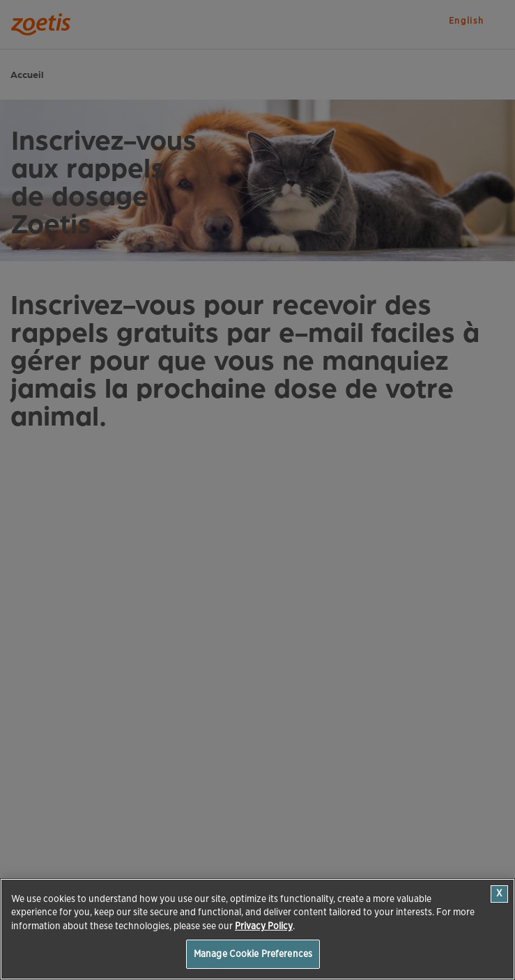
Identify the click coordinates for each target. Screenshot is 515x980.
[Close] (499, 894)
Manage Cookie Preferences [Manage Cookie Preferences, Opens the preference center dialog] (253, 954)
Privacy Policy (264, 926)
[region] (257, 929)
